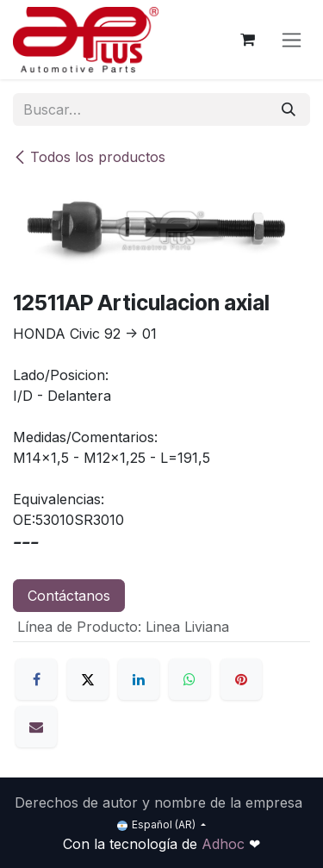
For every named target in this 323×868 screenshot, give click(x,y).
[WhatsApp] (189, 679)
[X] (88, 679)
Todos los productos (89, 157)
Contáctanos (69, 596)
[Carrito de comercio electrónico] (247, 40)
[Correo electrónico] (36, 727)
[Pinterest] (241, 679)
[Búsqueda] (289, 109)
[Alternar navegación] (292, 40)
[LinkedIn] (139, 679)
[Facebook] (36, 679)
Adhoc (225, 844)
